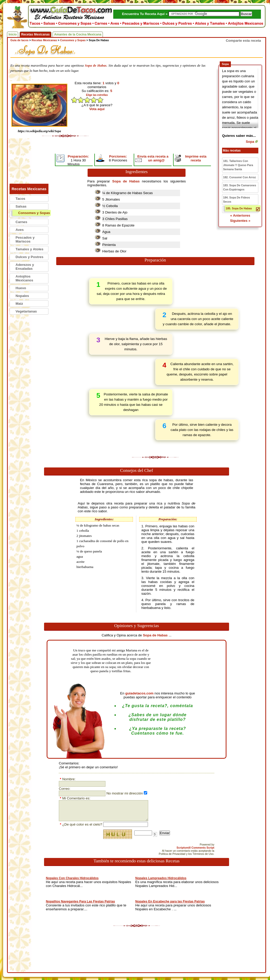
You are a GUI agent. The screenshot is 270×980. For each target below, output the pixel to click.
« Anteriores (240, 215)
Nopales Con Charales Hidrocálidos (72, 878)
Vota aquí (97, 109)
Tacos (20, 199)
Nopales (22, 296)
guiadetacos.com (140, 693)
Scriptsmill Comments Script (195, 848)
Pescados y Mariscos (25, 239)
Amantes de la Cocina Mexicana (78, 34)
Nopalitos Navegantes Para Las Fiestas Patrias (80, 901)
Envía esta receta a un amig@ (153, 158)
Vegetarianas (26, 311)
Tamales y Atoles (29, 249)
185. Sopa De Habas (239, 208)
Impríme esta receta (196, 158)
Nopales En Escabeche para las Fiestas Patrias (170, 901)
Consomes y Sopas (34, 213)
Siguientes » (240, 221)
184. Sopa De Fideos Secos (237, 200)
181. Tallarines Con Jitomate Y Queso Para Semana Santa (238, 165)
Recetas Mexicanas (35, 34)
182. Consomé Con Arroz (239, 177)
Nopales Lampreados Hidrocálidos (161, 878)
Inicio (13, 34)
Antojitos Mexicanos (24, 278)
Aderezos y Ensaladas (25, 267)
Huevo (21, 288)
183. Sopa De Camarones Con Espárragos (240, 187)
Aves (20, 230)
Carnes (21, 222)
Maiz (19, 304)
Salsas (21, 206)
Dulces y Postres (29, 257)
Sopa (250, 142)
